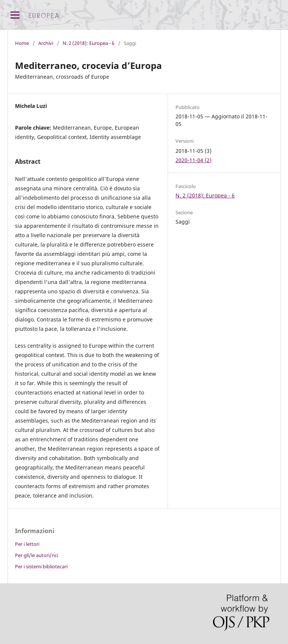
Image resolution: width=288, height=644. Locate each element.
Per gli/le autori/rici (37, 555)
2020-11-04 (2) (193, 160)
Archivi (46, 43)
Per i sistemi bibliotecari (41, 566)
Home (22, 43)
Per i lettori (27, 544)
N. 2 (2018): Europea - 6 (88, 43)
